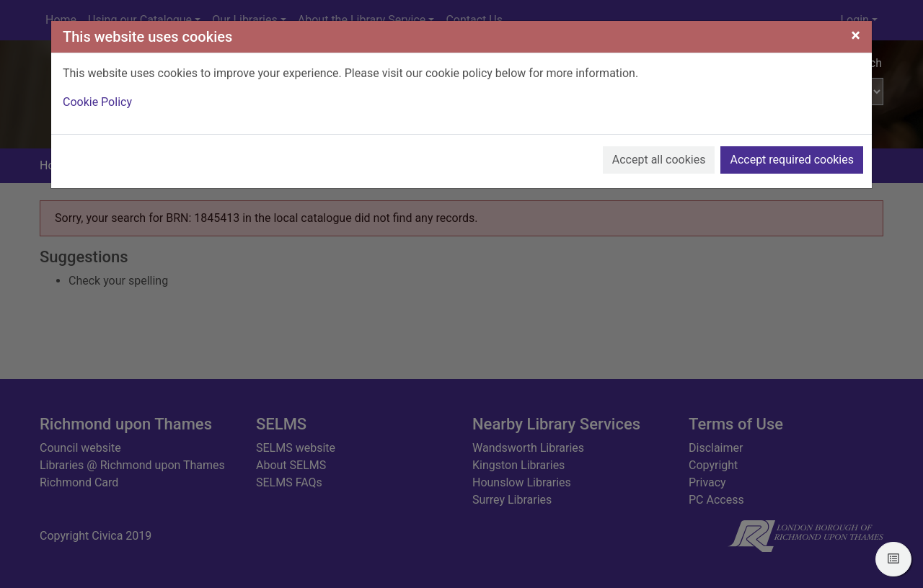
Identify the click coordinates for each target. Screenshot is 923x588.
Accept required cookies (792, 160)
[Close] (856, 35)
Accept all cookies (659, 160)
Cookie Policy (97, 102)
